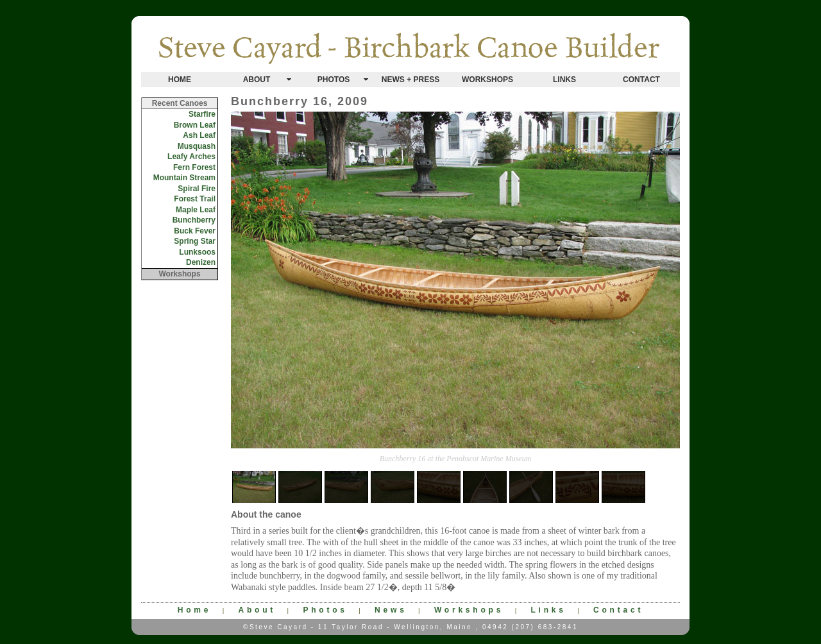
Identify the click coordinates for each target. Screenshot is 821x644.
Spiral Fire (197, 189)
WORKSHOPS (487, 80)
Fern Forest (194, 167)
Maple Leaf (196, 210)
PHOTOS (334, 80)
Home (195, 610)
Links (548, 610)
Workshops (469, 610)
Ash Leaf (199, 135)
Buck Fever (195, 231)
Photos (325, 610)
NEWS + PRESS (410, 80)
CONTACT (641, 80)
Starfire (202, 114)
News (391, 610)
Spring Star (195, 241)
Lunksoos (197, 252)
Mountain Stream (184, 178)
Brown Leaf (195, 125)
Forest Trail (195, 199)
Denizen (201, 262)
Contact (618, 610)
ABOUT (257, 80)
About (257, 610)
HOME (180, 80)
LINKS (564, 80)
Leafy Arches (191, 157)
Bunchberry (194, 220)
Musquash (197, 146)
